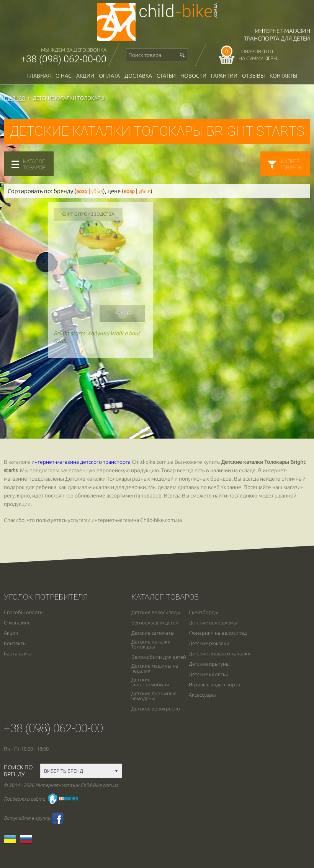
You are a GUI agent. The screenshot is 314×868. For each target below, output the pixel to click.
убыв (97, 191)
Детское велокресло (156, 709)
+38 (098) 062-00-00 (64, 59)
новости (193, 76)
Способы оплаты (24, 612)
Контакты (284, 76)
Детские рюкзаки (209, 643)
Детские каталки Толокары (151, 644)
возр (82, 191)
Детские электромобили (150, 682)
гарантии (224, 76)
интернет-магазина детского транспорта (81, 462)
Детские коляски (209, 674)
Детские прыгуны (209, 664)
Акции (85, 76)
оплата (109, 76)
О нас (64, 76)
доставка (138, 76)
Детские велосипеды (156, 612)
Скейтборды (204, 612)
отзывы (253, 76)
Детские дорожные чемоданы (154, 696)
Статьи (166, 76)
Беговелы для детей (155, 623)
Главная (39, 76)
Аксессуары (202, 695)
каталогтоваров (34, 164)
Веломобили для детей (159, 657)
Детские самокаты (153, 633)
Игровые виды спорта (214, 685)
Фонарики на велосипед (218, 633)
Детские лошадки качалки (220, 654)
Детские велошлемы (213, 623)
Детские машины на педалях (155, 668)
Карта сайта (18, 654)
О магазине (17, 623)
